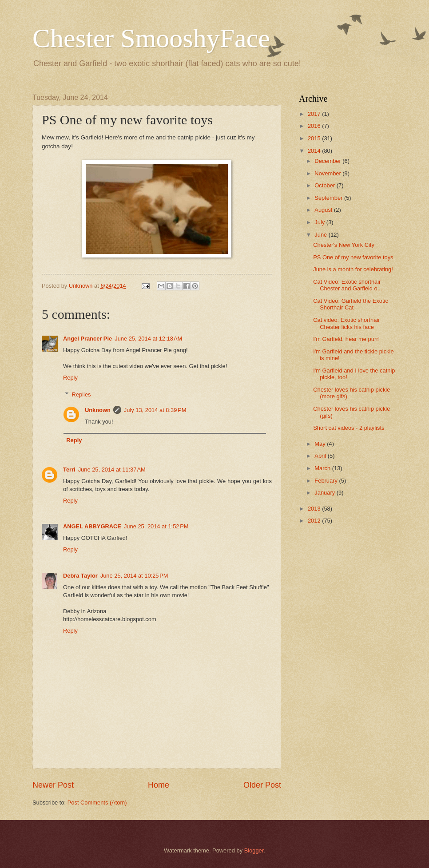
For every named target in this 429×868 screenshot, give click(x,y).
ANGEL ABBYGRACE (92, 526)
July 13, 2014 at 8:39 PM (155, 410)
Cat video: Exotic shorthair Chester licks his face (346, 323)
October (325, 185)
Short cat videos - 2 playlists (349, 428)
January (325, 493)
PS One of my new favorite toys (353, 257)
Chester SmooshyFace (151, 38)
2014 (315, 151)
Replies (81, 394)
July (320, 222)
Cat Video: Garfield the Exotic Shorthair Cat (351, 304)
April (321, 456)
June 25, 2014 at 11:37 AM (112, 470)
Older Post (262, 785)
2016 (315, 126)
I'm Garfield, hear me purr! (346, 339)
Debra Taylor (80, 576)
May (321, 444)
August (324, 210)
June (322, 235)
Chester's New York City (344, 245)
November (328, 173)
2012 (315, 521)
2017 (315, 114)
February (327, 481)
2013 (315, 509)
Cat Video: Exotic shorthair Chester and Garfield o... (348, 285)
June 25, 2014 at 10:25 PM (134, 576)
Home (159, 785)
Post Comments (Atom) (97, 803)
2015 (315, 138)
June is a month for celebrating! (353, 269)
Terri (69, 470)
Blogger (254, 850)
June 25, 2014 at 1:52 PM (156, 526)
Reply (70, 378)
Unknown (98, 410)
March (323, 468)
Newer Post (53, 785)
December (328, 161)
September (329, 198)
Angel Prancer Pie (87, 339)
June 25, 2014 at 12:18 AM (148, 339)
